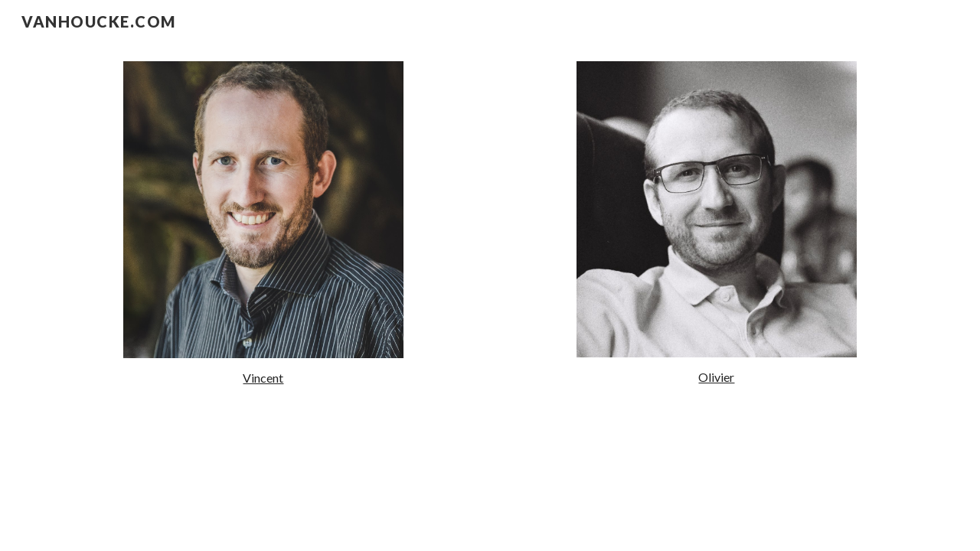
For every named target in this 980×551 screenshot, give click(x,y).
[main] (263, 378)
